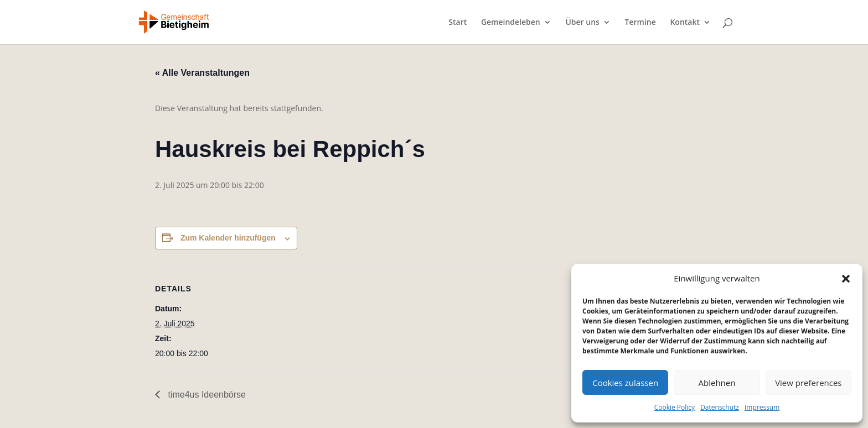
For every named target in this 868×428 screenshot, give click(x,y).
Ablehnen (717, 383)
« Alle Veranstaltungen (202, 73)
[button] (846, 279)
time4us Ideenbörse (206, 395)
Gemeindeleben (511, 23)
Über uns (582, 23)
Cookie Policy (675, 407)
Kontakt (685, 23)
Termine (640, 23)
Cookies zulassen (625, 383)
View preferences (808, 383)
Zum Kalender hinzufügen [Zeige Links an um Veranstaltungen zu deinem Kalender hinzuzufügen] (228, 238)
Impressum (762, 407)
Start (458, 23)
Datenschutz (720, 407)
